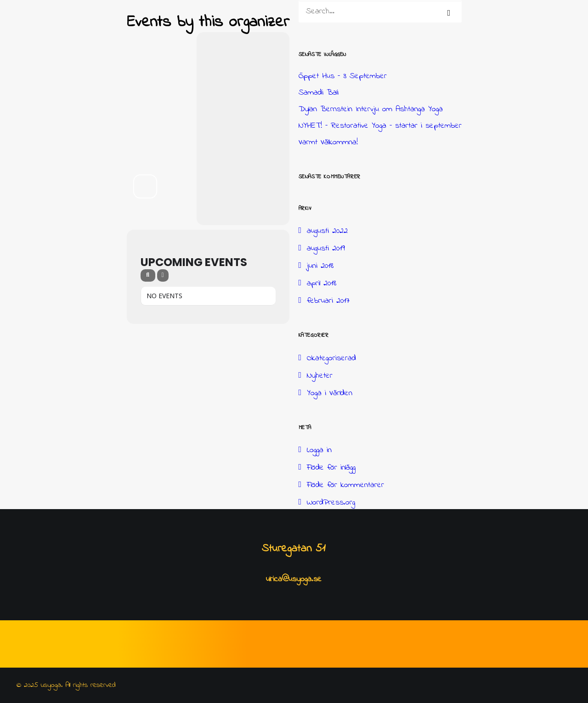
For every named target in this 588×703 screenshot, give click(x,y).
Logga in (319, 450)
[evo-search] (148, 275)
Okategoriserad (331, 358)
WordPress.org (331, 503)
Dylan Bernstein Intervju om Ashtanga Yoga (371, 109)
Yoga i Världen (330, 393)
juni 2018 (320, 266)
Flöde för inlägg (331, 468)
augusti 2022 (327, 231)
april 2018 (322, 283)
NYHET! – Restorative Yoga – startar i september (380, 126)
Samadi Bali (319, 93)
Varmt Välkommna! (328, 142)
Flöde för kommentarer (345, 485)
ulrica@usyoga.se (294, 579)
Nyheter (320, 376)
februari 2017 (328, 301)
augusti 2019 (326, 249)
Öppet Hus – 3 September (343, 76)
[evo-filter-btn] (163, 275)
